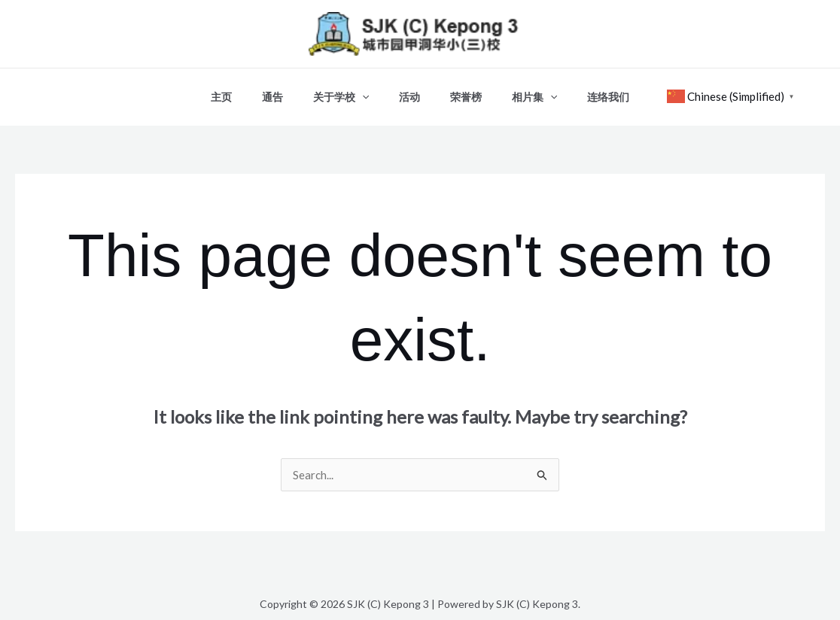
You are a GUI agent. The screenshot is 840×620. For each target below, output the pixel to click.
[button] (371, 91)
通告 (291, 91)
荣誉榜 (457, 91)
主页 (248, 91)
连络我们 (581, 91)
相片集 (516, 91)
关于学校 (350, 91)
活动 (409, 91)
